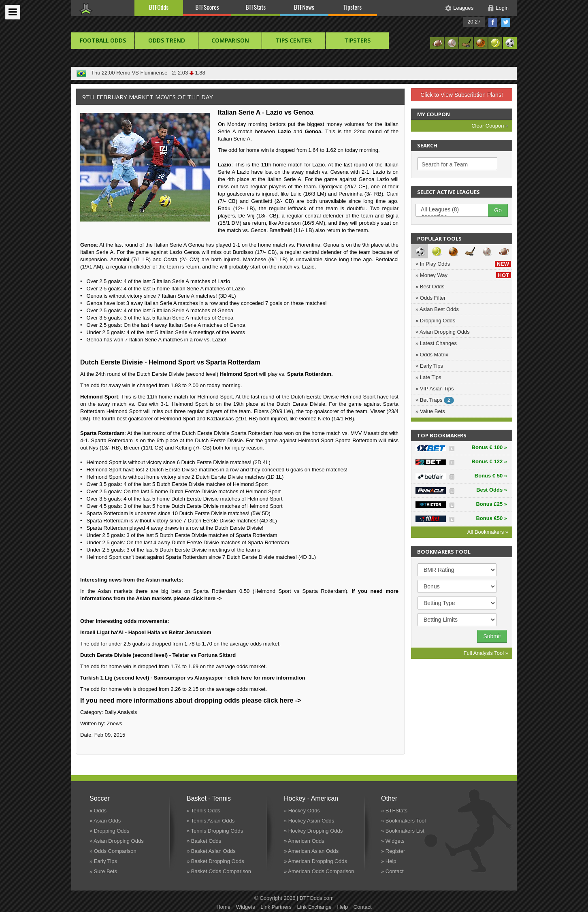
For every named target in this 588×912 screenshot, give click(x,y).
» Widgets (393, 841)
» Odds (98, 811)
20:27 (474, 22)
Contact (363, 907)
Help (342, 907)
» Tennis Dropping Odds (215, 831)
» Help (389, 861)
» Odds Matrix (432, 355)
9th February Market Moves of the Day (148, 97)
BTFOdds (159, 7)
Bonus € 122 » (489, 461)
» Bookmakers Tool (403, 821)
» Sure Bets (103, 871)
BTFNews (304, 7)
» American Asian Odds (311, 851)
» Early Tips (429, 366)
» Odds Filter (430, 298)
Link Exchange (314, 907)
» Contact (392, 871)
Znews (115, 723)
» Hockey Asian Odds (309, 821)
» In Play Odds (463, 264)
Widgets (246, 907)
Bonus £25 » (491, 504)
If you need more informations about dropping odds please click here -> (191, 700)
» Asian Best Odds (437, 309)
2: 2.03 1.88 (187, 73)
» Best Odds (430, 287)
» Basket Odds (204, 841)
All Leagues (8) (456, 210)
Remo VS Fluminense (142, 73)
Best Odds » (492, 490)
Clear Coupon (490, 126)
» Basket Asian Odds (211, 851)
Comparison (230, 40)
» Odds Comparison (113, 851)
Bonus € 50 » (491, 476)
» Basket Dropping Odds (215, 861)
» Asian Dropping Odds (443, 332)
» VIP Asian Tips (435, 389)
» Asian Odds (105, 821)
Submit (492, 636)
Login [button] (502, 8)
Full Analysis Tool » (486, 653)
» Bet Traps (435, 400)
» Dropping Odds (435, 321)
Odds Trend (167, 40)
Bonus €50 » (491, 518)
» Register (393, 851)
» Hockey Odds (302, 811)
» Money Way (463, 275)
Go (498, 210)
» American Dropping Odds (315, 861)
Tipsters (353, 7)
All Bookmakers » (488, 532)
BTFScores (207, 7)
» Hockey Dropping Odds (313, 831)
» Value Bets (430, 411)
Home (223, 907)
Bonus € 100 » (489, 447)
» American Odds (304, 841)
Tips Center (294, 40)
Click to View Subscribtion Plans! (462, 95)
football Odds (103, 40)
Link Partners (276, 907)
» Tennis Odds (203, 811)
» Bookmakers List (403, 831)
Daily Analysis (121, 712)
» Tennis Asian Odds (211, 821)
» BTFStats (394, 811)
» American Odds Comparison (319, 871)
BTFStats (256, 7)
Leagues (463, 8)
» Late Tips (428, 377)
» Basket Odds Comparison (219, 871)
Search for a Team (445, 164)
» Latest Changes (436, 343)
